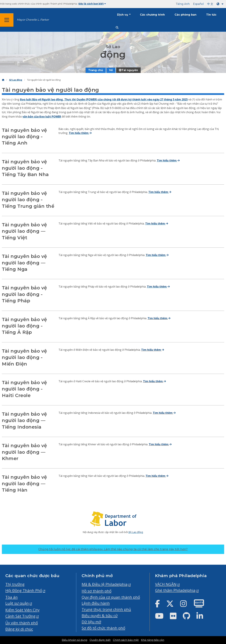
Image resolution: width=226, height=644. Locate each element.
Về (111, 70)
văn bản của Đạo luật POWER (42, 117)
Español (198, 4)
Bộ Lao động (136, 532)
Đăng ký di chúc (19, 629)
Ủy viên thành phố (22, 623)
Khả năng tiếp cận (153, 640)
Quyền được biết (100, 640)
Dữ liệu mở (91, 622)
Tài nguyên (128, 70)
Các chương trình (152, 15)
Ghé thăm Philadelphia (175, 590)
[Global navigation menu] (7, 20)
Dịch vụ (123, 15)
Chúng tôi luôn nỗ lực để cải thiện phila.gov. (113, 549)
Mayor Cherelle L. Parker (33, 20)
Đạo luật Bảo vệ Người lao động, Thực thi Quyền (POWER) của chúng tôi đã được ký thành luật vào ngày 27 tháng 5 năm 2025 (104, 99)
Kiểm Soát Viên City (22, 610)
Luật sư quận (17, 603)
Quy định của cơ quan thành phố (111, 597)
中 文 (210, 4)
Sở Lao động (16, 80)
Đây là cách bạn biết (92, 4)
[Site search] (117, 28)
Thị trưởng (15, 584)
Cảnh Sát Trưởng (20, 616)
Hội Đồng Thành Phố (24, 590)
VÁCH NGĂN (166, 584)
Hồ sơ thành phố (97, 591)
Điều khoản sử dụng (75, 640)
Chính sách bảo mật (126, 640)
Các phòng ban (186, 15)
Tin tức (211, 15)
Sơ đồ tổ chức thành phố (103, 628)
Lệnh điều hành (96, 603)
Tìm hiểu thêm (80, 133)
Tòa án (12, 597)
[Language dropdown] (221, 4)
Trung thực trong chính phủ (106, 609)
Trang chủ (96, 70)
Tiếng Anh (183, 4)
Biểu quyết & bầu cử (100, 616)
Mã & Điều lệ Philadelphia (105, 584)
